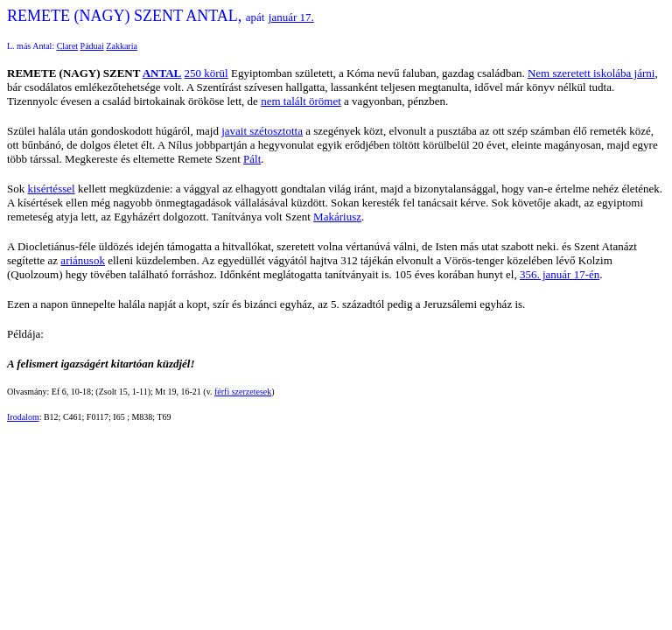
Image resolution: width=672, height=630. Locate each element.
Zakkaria (122, 46)
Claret (67, 46)
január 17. (291, 17)
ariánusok (83, 260)
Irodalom (23, 417)
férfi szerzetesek (243, 392)
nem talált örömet (301, 101)
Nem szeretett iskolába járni (591, 73)
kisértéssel (51, 189)
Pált (252, 159)
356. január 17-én (560, 274)
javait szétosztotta (262, 131)
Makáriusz (337, 217)
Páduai (92, 46)
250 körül (206, 73)
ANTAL (162, 73)
